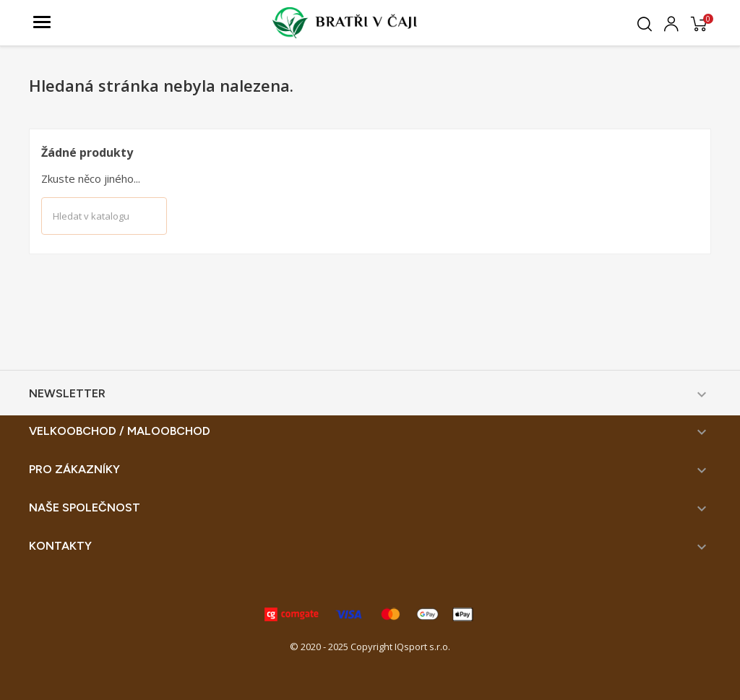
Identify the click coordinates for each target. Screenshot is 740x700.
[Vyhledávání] (104, 216)
